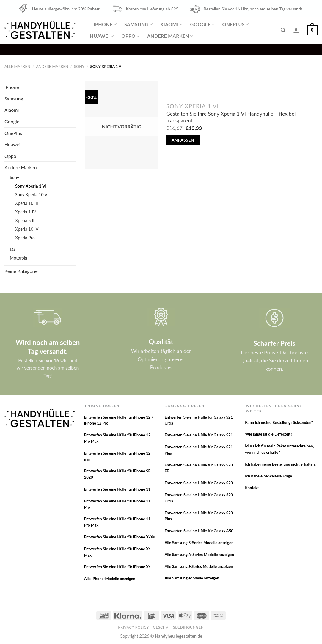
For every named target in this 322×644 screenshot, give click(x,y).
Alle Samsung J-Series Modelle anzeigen (199, 566)
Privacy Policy (133, 627)
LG (12, 249)
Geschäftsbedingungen (179, 627)
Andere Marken (170, 36)
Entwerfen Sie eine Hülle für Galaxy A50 (199, 531)
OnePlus (236, 24)
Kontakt (252, 488)
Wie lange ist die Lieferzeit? (269, 434)
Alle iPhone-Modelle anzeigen (110, 579)
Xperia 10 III (27, 203)
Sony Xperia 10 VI (32, 195)
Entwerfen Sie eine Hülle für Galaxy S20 (199, 483)
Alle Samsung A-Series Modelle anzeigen (199, 555)
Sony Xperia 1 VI (31, 186)
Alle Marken (17, 67)
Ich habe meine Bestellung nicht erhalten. (280, 464)
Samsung (138, 24)
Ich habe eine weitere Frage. (269, 476)
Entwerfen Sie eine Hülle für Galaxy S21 (199, 435)
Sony (79, 67)
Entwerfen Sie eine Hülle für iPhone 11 (117, 489)
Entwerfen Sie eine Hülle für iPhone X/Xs (120, 537)
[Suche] (283, 30)
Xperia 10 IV (27, 229)
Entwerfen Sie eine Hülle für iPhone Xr (117, 567)
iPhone (105, 24)
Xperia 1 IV (26, 212)
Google (202, 24)
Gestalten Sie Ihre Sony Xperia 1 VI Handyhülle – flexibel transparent (231, 117)
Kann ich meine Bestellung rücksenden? (279, 422)
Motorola (18, 258)
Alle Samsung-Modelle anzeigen (192, 578)
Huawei (102, 36)
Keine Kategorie (21, 271)
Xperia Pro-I (26, 238)
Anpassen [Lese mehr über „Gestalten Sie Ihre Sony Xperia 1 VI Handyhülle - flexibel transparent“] (183, 140)
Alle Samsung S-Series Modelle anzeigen (199, 543)
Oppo (130, 36)
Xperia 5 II (25, 220)
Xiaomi (171, 24)
